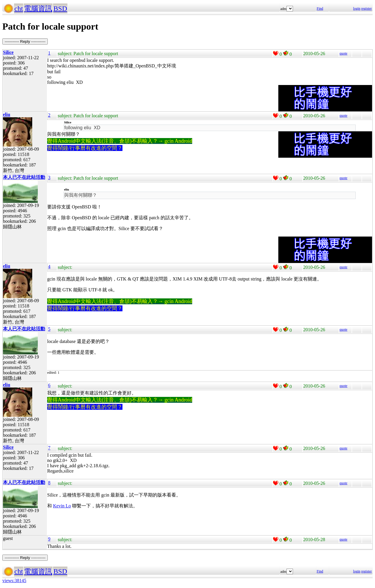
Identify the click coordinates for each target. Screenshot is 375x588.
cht (19, 9)
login (357, 9)
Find (320, 9)
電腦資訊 (38, 9)
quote (344, 53)
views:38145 (14, 581)
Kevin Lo (62, 506)
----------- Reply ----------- (25, 41)
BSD (60, 9)
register (367, 9)
